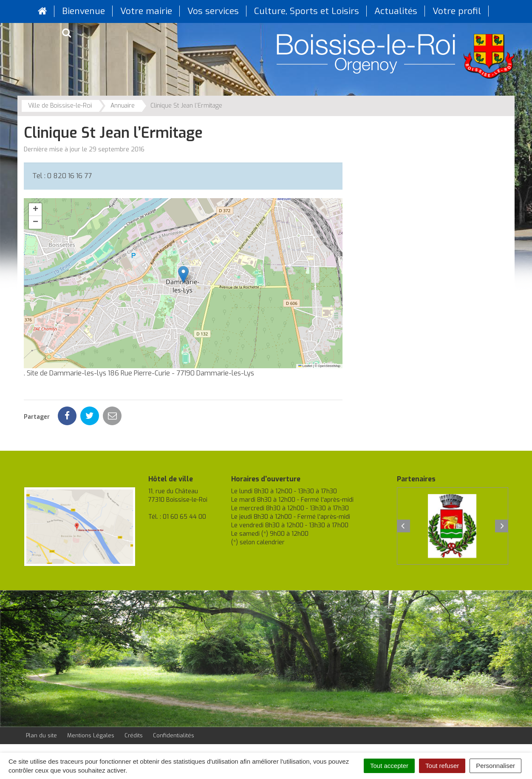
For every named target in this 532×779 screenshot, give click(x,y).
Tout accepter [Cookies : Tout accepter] (389, 766)
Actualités (396, 11)
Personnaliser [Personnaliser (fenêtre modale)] (495, 766)
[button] (183, 274)
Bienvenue (83, 11)
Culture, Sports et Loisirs (307, 11)
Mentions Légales (91, 735)
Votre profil (457, 11)
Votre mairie (146, 11)
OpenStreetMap (329, 366)
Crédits (134, 735)
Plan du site (41, 735)
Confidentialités (174, 735)
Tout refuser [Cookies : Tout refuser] (442, 766)
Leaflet (305, 366)
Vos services (213, 11)
